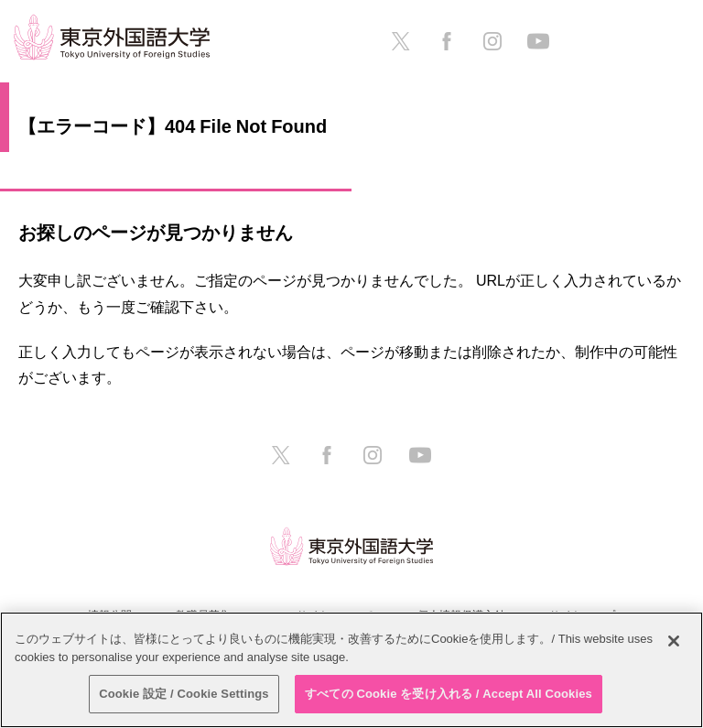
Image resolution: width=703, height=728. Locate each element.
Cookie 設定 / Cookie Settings (184, 694)
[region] (351, 670)
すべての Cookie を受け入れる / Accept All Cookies (449, 694)
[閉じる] (674, 641)
